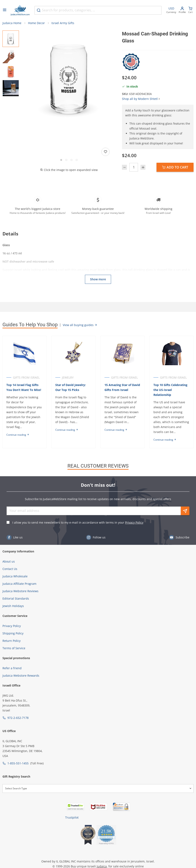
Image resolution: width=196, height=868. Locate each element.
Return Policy (12, 641)
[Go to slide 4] (77, 160)
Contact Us (10, 569)
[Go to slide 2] (66, 160)
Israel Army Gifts (63, 23)
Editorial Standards (16, 598)
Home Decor (36, 23)
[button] (69, 79)
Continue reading (18, 435)
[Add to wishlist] (106, 152)
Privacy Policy (134, 522)
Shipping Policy (13, 633)
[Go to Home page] (20, 10)
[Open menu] (5, 10)
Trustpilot (72, 817)
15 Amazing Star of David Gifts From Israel (122, 387)
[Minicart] (190, 10)
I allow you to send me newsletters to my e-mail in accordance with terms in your (78, 522)
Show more (98, 279)
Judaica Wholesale (15, 576)
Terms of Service (14, 648)
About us (9, 561)
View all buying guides (80, 325)
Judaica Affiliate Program (19, 584)
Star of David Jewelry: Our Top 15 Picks (71, 387)
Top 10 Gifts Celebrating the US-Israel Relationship (170, 390)
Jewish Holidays (13, 606)
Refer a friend (12, 668)
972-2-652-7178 (18, 718)
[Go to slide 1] (61, 160)
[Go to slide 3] (71, 160)
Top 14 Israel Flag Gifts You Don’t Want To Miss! (24, 387)
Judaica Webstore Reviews (20, 591)
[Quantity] (134, 167)
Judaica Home (12, 23)
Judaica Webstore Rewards (21, 676)
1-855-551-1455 (18, 763)
